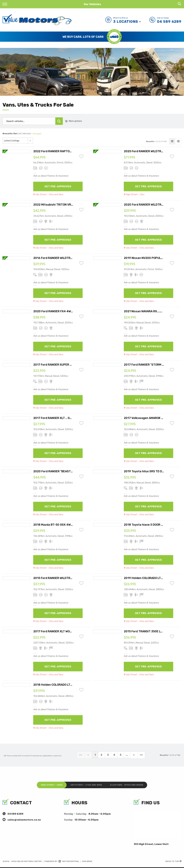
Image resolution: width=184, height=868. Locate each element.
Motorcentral (69, 862)
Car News (87, 862)
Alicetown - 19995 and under (133, 785)
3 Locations (126, 22)
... (127, 755)
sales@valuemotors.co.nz (24, 820)
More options (74, 121)
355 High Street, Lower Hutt (151, 845)
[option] (92, 37)
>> (139, 755)
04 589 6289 (169, 22)
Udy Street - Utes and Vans (86, 785)
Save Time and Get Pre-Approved (83, 37)
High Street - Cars (45, 785)
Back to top (173, 862)
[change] (37, 134)
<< (82, 755)
